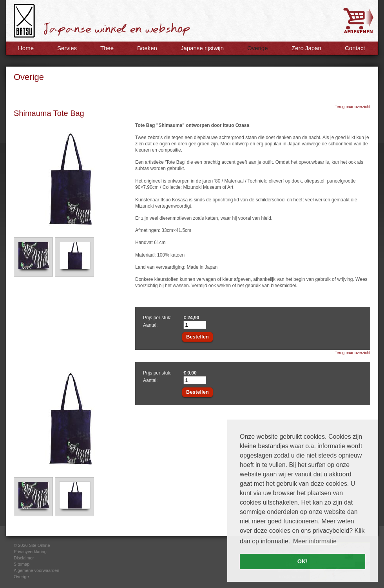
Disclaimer (24, 558)
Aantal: (150, 325)
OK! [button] (302, 561)
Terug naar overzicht (352, 107)
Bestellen (197, 337)
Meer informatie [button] (315, 541)
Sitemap (22, 564)
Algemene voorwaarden (36, 570)
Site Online (40, 545)
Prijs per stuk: (157, 318)
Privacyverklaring (30, 552)
